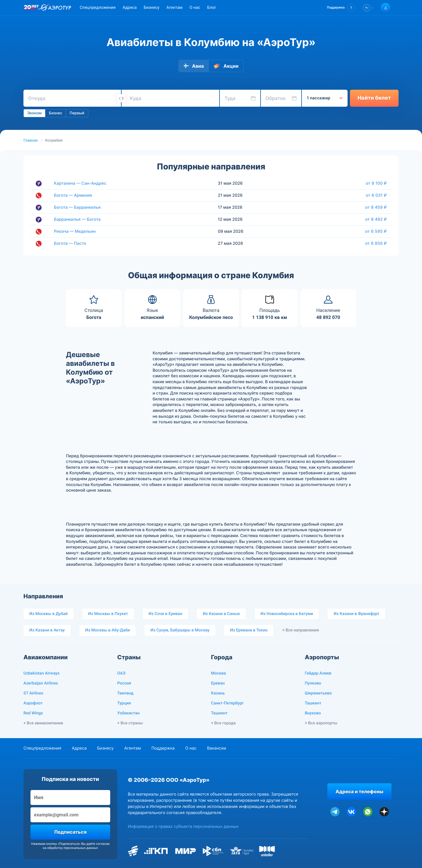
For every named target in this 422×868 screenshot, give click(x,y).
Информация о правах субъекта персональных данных (183, 827)
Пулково (313, 683)
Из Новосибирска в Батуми (287, 614)
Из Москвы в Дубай (49, 614)
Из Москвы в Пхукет (108, 614)
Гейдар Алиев (318, 673)
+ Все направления (301, 630)
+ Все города (223, 723)
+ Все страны (130, 723)
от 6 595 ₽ (376, 231)
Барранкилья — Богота (77, 219)
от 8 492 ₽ (376, 219)
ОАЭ (121, 673)
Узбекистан (129, 713)
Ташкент (219, 713)
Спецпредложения (98, 8)
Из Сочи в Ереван (165, 614)
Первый (77, 113)
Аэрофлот (33, 703)
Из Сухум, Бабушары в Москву (180, 630)
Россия (124, 683)
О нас (195, 8)
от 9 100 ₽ (376, 183)
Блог (212, 8)
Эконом (34, 113)
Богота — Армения (73, 195)
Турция (124, 703)
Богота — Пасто (70, 243)
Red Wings (33, 713)
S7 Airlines (33, 693)
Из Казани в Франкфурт (357, 614)
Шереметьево (318, 693)
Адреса (130, 8)
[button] (341, 8)
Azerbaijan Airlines (41, 683)
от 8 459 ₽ (376, 207)
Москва (218, 673)
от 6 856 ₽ (376, 243)
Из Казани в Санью (221, 614)
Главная (31, 141)
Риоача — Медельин (75, 231)
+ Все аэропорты (321, 723)
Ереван (218, 683)
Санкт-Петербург (227, 703)
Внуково (313, 713)
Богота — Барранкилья (77, 207)
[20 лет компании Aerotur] (31, 8)
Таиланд (125, 693)
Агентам (175, 8)
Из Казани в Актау (47, 630)
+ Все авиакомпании (43, 723)
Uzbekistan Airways (41, 673)
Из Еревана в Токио (249, 630)
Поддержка (163, 748)
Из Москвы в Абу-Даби (108, 630)
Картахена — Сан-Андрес (80, 183)
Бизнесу (151, 8)
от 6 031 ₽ (376, 195)
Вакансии (216, 748)
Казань (218, 693)
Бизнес (56, 113)
